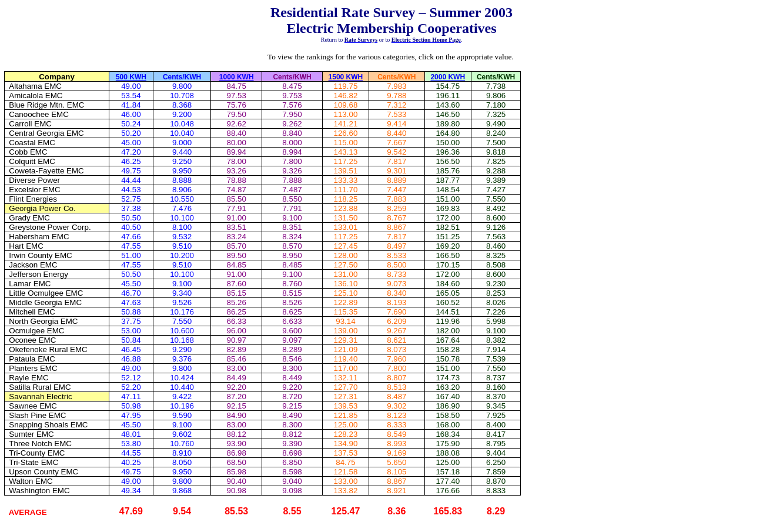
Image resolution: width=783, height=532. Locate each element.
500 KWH (131, 77)
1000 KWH (237, 77)
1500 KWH (346, 77)
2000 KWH (448, 77)
